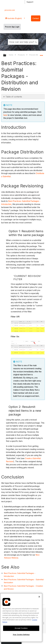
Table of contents (14, 97)
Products (22, 55)
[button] (36, 42)
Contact (36, 18)
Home (11, 55)
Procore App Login (12, 27)
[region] (21, 618)
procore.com (10, 10)
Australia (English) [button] (14, 18)
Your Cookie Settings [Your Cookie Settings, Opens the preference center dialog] (21, 635)
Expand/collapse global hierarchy (6, 55)
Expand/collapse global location (41, 54)
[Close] (39, 597)
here (5, 115)
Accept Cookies (21, 628)
